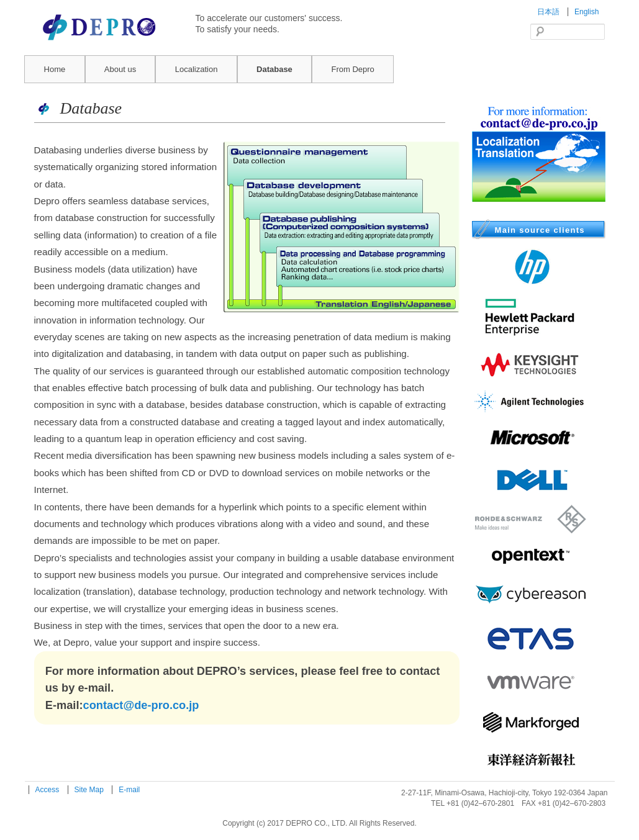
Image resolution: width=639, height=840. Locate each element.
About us (120, 69)
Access (48, 790)
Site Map (90, 790)
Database (274, 69)
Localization (197, 69)
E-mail (129, 790)
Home (55, 69)
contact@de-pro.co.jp (141, 705)
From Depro (352, 69)
